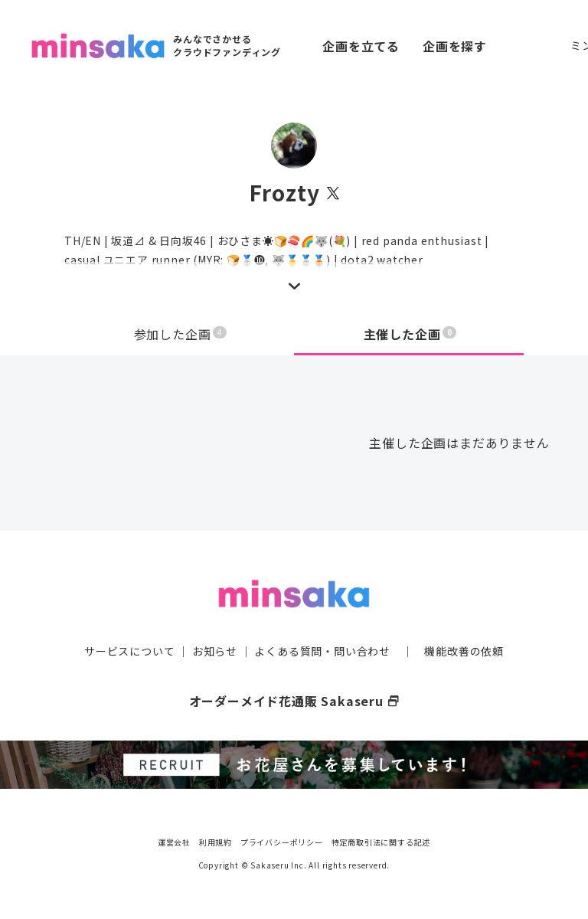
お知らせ (215, 651)
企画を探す (455, 46)
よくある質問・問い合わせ (322, 651)
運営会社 (174, 842)
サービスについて (129, 651)
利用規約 (216, 842)
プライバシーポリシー (282, 842)
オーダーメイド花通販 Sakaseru (294, 701)
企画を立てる (361, 46)
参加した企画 (181, 334)
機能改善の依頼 (464, 651)
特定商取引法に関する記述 (381, 842)
